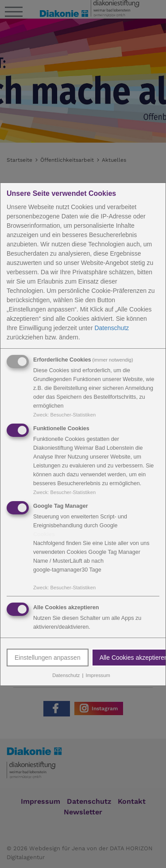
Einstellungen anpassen (48, 658)
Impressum (98, 675)
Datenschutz (112, 328)
